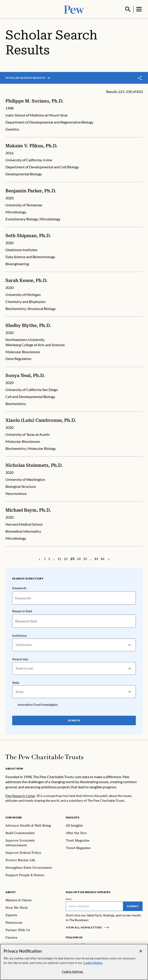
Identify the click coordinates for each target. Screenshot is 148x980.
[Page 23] (72, 558)
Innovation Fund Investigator (38, 705)
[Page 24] (79, 559)
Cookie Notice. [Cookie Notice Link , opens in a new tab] (93, 963)
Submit (133, 906)
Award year (20, 659)
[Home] (44, 757)
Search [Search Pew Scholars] (74, 721)
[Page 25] (85, 559)
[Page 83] (96, 559)
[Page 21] (59, 559)
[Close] (141, 951)
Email (69, 899)
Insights (73, 818)
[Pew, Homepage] (74, 9)
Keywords (19, 588)
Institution (20, 635)
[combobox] (16, 645)
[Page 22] (66, 559)
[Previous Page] (40, 559)
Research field (22, 611)
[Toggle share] (140, 78)
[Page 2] (49, 559)
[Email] (95, 906)
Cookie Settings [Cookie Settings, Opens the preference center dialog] (73, 972)
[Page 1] (45, 559)
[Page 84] (103, 559)
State (16, 682)
